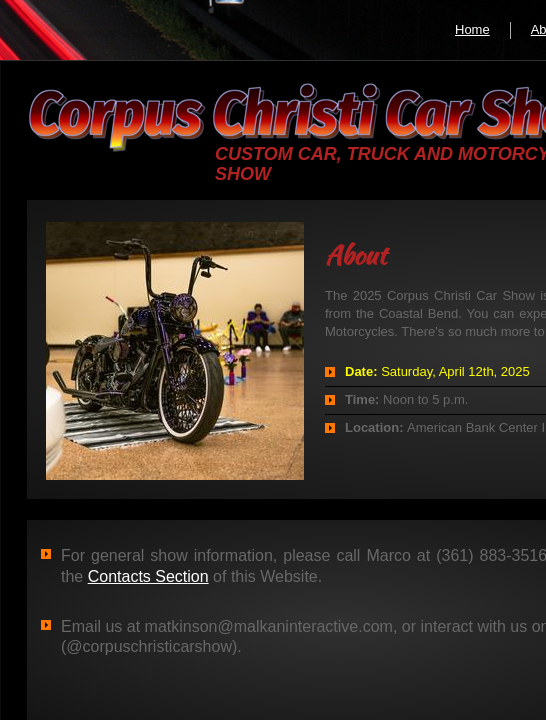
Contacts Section (148, 576)
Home (472, 29)
